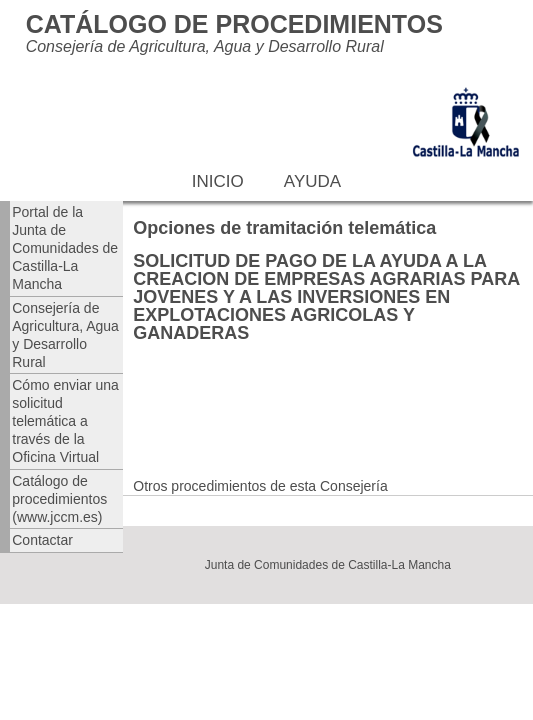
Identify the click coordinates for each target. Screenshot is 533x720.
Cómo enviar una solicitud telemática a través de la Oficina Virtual (65, 421)
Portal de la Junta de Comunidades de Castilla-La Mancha (65, 248)
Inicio (218, 181)
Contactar (42, 540)
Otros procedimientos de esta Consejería (260, 486)
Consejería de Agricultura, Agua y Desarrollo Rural (65, 335)
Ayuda (312, 181)
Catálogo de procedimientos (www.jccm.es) (59, 499)
